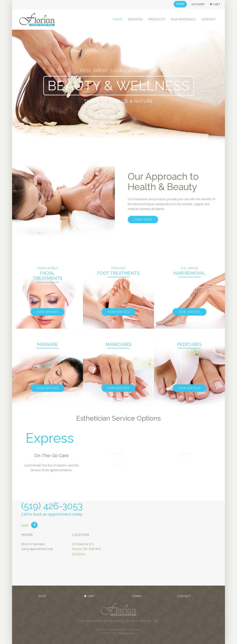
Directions (79, 554)
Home (118, 19)
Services (135, 19)
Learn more (143, 220)
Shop (180, 4)
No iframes (174, 543)
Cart (217, 4)
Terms (137, 596)
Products (157, 19)
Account (198, 4)
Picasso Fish (126, 633)
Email (25, 525)
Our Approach (183, 19)
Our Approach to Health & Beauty (163, 182)
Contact (209, 19)
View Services (47, 312)
